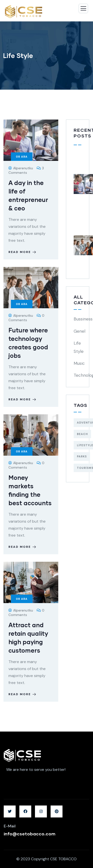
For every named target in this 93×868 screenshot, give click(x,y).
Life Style (79, 347)
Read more (23, 252)
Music (79, 363)
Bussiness (83, 319)
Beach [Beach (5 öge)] (82, 434)
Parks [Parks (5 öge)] (82, 456)
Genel (79, 331)
